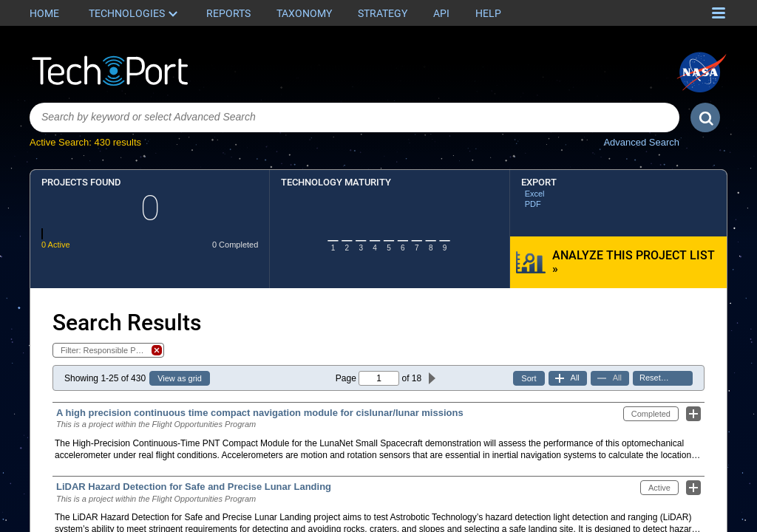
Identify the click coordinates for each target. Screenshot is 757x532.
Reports (228, 13)
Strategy (383, 13)
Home (44, 13)
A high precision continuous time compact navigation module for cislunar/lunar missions (260, 413)
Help (488, 13)
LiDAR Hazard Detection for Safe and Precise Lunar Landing (194, 487)
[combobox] (354, 117)
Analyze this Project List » (634, 262)
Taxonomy (304, 13)
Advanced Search (641, 142)
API (441, 13)
